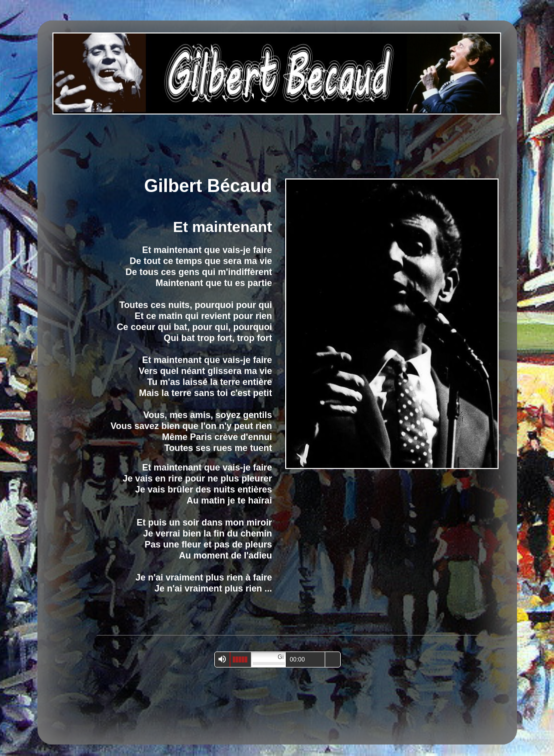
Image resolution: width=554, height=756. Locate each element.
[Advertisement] (271, 143)
